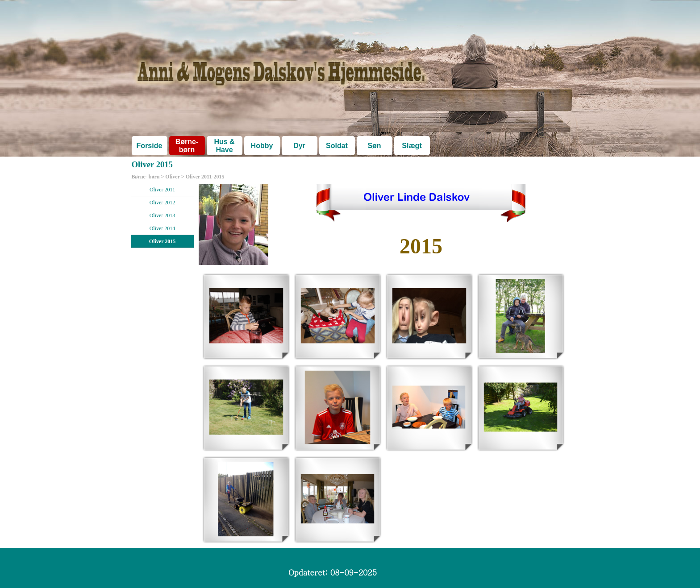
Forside (150, 146)
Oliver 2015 (162, 241)
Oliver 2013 (162, 215)
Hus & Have (224, 146)
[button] (246, 316)
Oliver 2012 (162, 203)
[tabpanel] (421, 246)
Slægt (412, 146)
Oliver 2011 (162, 190)
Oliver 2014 (162, 228)
